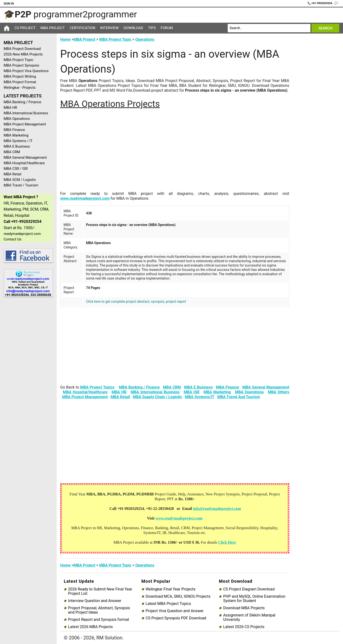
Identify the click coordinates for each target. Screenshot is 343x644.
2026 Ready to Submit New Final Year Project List (100, 591)
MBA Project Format (20, 82)
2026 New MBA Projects (23, 54)
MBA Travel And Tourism (239, 397)
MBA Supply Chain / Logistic (158, 397)
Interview (109, 28)
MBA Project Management (25, 124)
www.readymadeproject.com (85, 198)
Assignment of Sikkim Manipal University (249, 617)
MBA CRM (12, 152)
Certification (82, 28)
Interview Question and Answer (95, 601)
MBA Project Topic (18, 60)
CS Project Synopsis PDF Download (176, 618)
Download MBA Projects (244, 608)
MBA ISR (192, 392)
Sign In (9, 4)
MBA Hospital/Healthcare (24, 163)
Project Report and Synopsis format (99, 620)
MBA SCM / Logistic (20, 180)
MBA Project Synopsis (21, 65)
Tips (152, 28)
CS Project (25, 28)
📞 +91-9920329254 (320, 3)
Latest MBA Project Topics (168, 604)
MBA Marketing (16, 135)
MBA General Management (25, 158)
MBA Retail (13, 174)
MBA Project (52, 28)
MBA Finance (14, 130)
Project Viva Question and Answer (175, 611)
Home (65, 39)
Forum (167, 28)
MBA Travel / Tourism (21, 185)
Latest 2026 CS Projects (244, 627)
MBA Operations (17, 119)
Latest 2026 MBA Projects (90, 627)
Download (133, 28)
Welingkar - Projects (20, 88)
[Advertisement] (27, 378)
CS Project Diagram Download (249, 589)
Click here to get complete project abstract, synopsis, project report (136, 301)
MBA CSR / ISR (16, 169)
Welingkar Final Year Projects (171, 589)
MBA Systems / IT (18, 141)
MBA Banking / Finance (22, 102)
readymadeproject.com (22, 234)
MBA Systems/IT (200, 397)
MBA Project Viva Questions (26, 71)
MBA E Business (17, 146)
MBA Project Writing (20, 76)
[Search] (269, 28)
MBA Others (278, 392)
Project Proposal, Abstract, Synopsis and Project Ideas (99, 610)
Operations (145, 39)
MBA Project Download (22, 49)
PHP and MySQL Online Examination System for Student (254, 599)
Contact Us (13, 239)
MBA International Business (26, 113)
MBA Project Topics (97, 387)
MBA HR (10, 108)
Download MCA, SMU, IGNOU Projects (178, 596)
